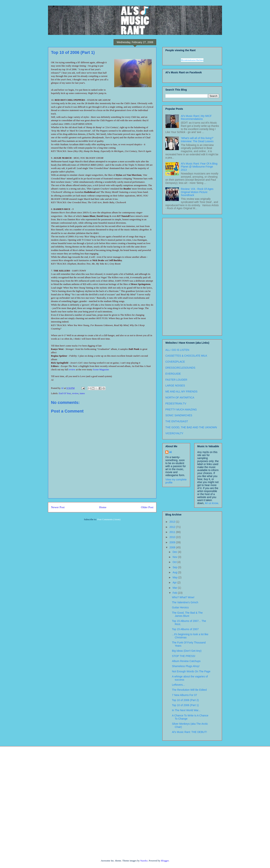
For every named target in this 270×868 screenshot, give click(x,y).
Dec (175, 552)
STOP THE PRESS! (184, 656)
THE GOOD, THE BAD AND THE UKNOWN (191, 427)
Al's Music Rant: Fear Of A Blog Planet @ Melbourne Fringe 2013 (199, 167)
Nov (175, 557)
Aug (175, 572)
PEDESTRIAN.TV (176, 404)
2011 (173, 532)
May (175, 577)
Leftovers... (178, 685)
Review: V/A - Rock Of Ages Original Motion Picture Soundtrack (197, 192)
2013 (173, 522)
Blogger (165, 861)
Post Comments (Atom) (109, 519)
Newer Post (58, 507)
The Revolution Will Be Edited (189, 690)
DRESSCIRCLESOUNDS (180, 368)
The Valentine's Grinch (185, 602)
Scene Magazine (101, 369)
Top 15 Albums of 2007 (185, 629)
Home (103, 507)
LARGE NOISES (175, 386)
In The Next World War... (186, 710)
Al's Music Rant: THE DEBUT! (189, 732)
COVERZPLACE (175, 362)
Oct (175, 562)
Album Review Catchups (186, 661)
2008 (173, 547)
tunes (82, 393)
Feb (175, 593)
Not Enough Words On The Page (191, 671)
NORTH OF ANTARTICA (180, 398)
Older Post (147, 507)
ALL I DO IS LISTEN (177, 350)
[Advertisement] (180, 276)
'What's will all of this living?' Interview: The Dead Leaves (197, 140)
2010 (173, 537)
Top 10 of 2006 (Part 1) (185, 705)
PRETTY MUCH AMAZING (181, 410)
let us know (211, 503)
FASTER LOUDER (176, 380)
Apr (175, 582)
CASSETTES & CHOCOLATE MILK (186, 356)
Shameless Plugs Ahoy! (186, 666)
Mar (175, 588)
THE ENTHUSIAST (177, 421)
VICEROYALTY (174, 433)
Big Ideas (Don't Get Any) (187, 651)
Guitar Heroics (180, 607)
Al (170, 452)
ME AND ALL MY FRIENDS (181, 392)
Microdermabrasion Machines (192, 60)
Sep (175, 567)
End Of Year (65, 393)
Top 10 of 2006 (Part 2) (185, 700)
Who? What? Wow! (183, 597)
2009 (173, 542)
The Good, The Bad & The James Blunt (187, 614)
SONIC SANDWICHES (179, 415)
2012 (173, 527)
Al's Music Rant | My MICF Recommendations (196, 118)
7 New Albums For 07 (184, 695)
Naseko (144, 861)
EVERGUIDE (173, 374)
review (72, 369)
